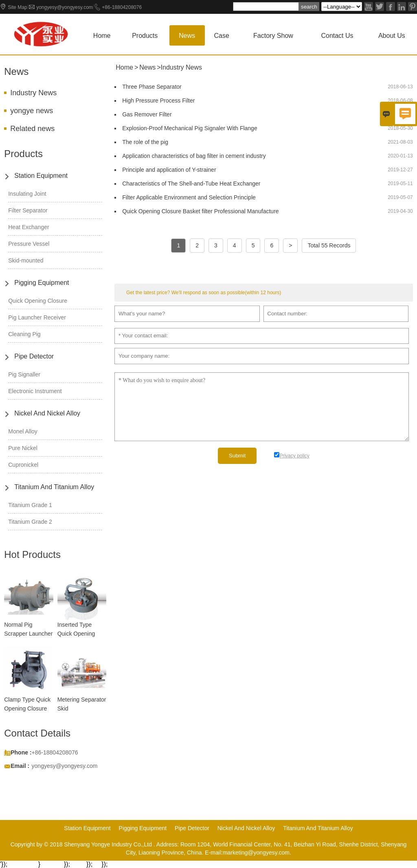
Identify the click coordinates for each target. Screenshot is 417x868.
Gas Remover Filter (147, 114)
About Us (392, 36)
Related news (32, 129)
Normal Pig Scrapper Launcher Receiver (28, 634)
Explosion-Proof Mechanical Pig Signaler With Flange (190, 128)
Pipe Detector (34, 356)
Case (222, 36)
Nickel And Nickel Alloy (47, 413)
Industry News (33, 93)
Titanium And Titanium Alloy (54, 487)
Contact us (337, 36)
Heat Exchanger (29, 227)
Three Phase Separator (152, 87)
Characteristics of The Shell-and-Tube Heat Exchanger (191, 184)
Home (102, 36)
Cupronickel (23, 465)
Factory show (273, 36)
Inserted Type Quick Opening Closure (76, 634)
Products (145, 36)
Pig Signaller (24, 374)
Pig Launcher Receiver (37, 317)
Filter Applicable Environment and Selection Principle (189, 197)
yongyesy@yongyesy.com (65, 7)
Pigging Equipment (42, 283)
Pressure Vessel (29, 244)
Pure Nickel (23, 448)
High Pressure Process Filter (158, 101)
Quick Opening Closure (38, 301)
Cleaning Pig (24, 334)
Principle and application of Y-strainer (169, 170)
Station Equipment (41, 176)
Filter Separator (28, 210)
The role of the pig (145, 142)
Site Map (17, 7)
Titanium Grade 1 (30, 505)
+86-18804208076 (122, 7)
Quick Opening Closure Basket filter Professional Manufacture (200, 211)
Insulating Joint (27, 194)
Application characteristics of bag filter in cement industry (194, 156)
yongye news (32, 111)
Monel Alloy (23, 431)
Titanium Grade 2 (30, 522)
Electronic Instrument (35, 391)
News (187, 36)
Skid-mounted (26, 260)
